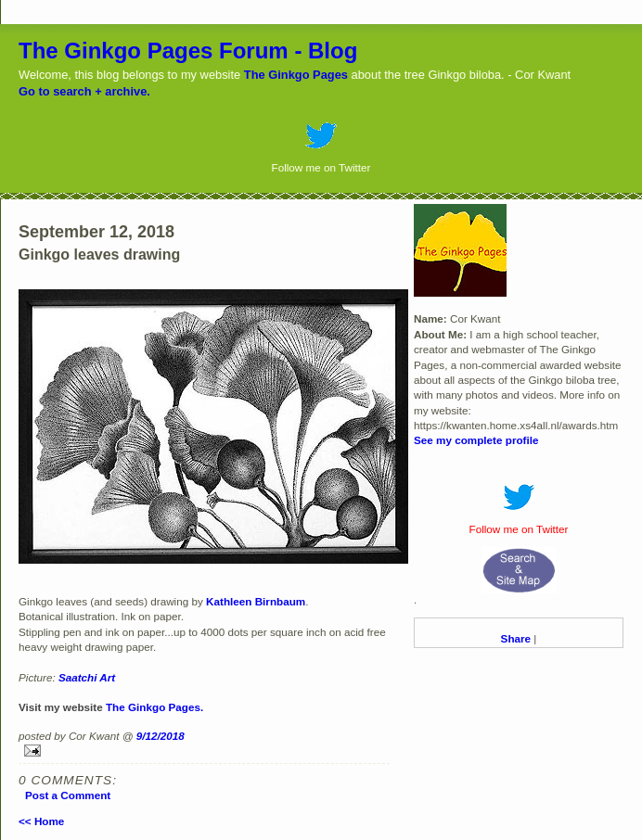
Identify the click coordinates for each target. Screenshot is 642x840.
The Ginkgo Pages (296, 75)
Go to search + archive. (84, 91)
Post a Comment (68, 795)
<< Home (41, 821)
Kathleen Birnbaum (256, 601)
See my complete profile (476, 440)
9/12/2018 (160, 736)
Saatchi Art (87, 677)
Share (516, 638)
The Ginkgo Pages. (154, 707)
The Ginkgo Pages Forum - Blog (188, 51)
